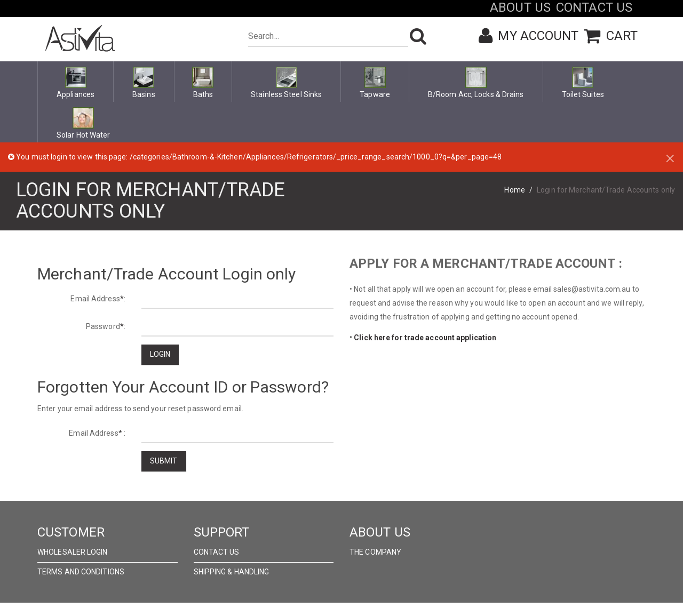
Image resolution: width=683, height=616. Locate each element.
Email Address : (97, 433)
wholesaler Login (73, 552)
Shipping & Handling (232, 572)
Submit (164, 461)
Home (514, 190)
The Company (375, 552)
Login (160, 354)
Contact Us (217, 552)
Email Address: (98, 299)
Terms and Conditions (81, 572)
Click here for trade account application (425, 338)
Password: (106, 326)
